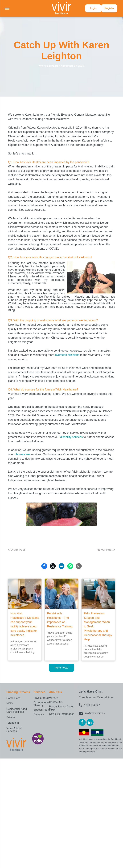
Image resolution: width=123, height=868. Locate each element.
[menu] (7, 8)
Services (39, 692)
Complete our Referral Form (97, 697)
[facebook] (82, 723)
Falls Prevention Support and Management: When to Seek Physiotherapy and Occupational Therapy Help (98, 626)
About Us (55, 692)
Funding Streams (18, 692)
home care (23, 454)
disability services (71, 437)
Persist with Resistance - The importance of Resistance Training (60, 620)
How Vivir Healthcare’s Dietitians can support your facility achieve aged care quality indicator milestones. (25, 624)
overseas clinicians (67, 355)
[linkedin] (90, 723)
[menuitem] (19, 698)
